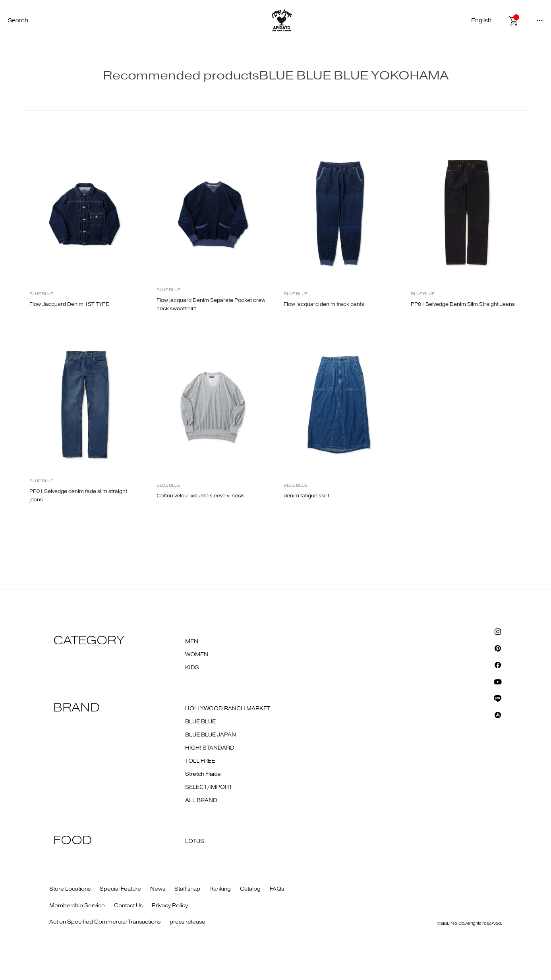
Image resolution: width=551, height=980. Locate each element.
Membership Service (77, 906)
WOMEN (197, 655)
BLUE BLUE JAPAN (211, 735)
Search (18, 20)
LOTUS (195, 841)
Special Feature (120, 889)
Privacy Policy (170, 906)
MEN (192, 642)
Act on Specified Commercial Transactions (105, 922)
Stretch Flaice (203, 774)
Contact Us (128, 906)
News (158, 889)
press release (188, 922)
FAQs (277, 889)
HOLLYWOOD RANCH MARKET (228, 709)
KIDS (192, 668)
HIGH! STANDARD (210, 748)
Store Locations (70, 889)
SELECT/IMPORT (209, 787)
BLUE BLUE (200, 722)
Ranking (220, 889)
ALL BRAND (201, 800)
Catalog (250, 889)
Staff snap (187, 889)
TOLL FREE (200, 761)
